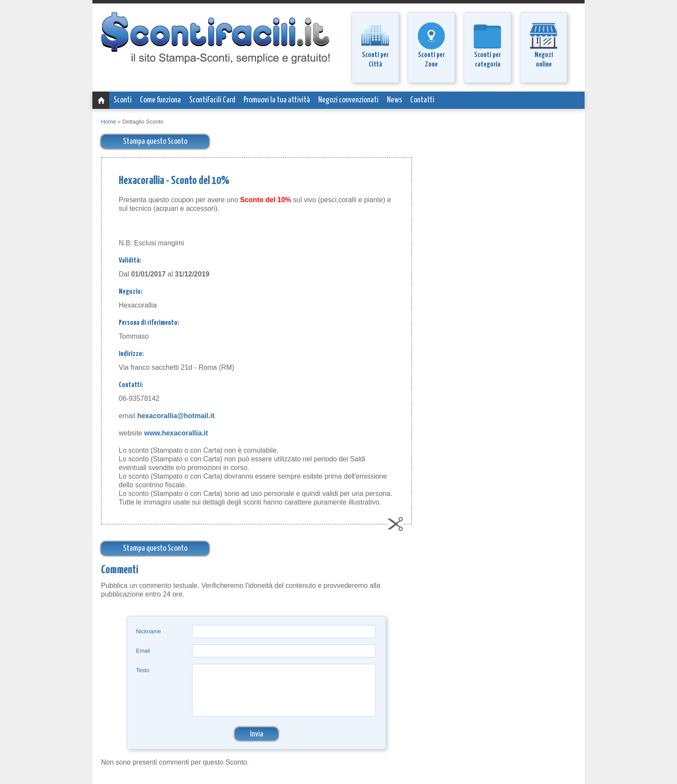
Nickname (149, 631)
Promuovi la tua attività (277, 100)
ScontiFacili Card (212, 100)
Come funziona (160, 100)
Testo (143, 670)
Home (109, 122)
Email (143, 651)
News (394, 100)
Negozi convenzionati (348, 100)
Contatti (422, 100)
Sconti (123, 100)
